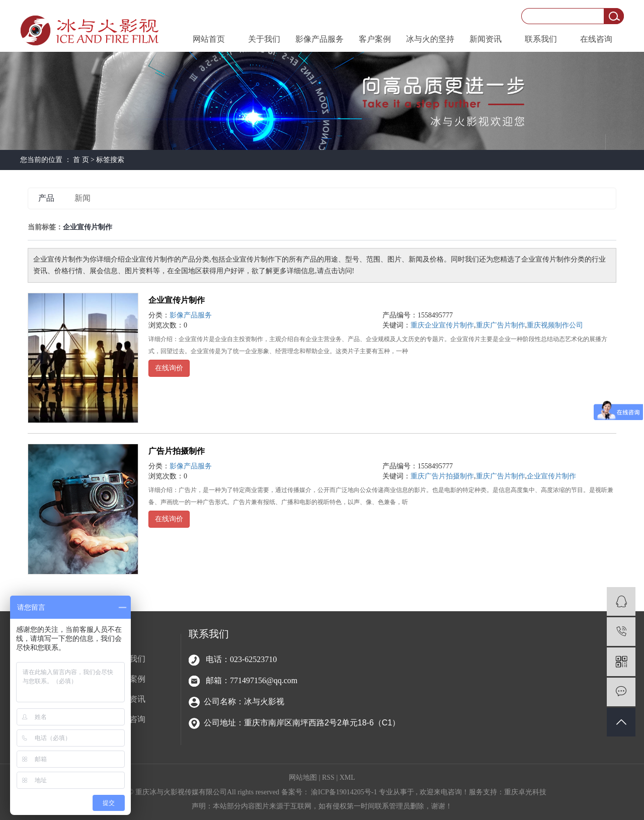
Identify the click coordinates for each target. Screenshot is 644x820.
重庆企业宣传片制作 (442, 325)
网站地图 (304, 777)
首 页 (81, 160)
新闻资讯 (486, 39)
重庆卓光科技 (525, 792)
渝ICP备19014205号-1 (344, 792)
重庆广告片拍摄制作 (442, 476)
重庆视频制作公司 (555, 325)
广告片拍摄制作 (177, 451)
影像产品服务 (319, 39)
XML (347, 777)
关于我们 (264, 39)
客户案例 (375, 39)
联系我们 (541, 39)
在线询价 (169, 368)
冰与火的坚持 (430, 39)
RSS (328, 777)
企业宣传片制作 (177, 300)
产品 (46, 198)
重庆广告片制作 (501, 325)
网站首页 (209, 39)
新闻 (83, 198)
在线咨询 (596, 39)
